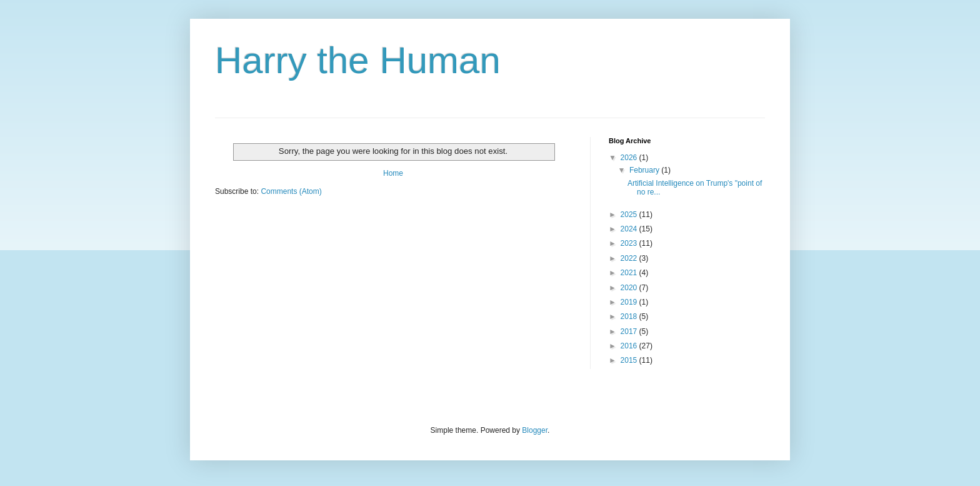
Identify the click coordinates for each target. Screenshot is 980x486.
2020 (630, 288)
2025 (630, 215)
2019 (630, 302)
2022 (630, 258)
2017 (630, 332)
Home (393, 173)
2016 (630, 346)
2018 (630, 316)
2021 (630, 273)
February (645, 170)
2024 (630, 229)
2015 (630, 360)
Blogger (535, 430)
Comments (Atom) (291, 191)
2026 (630, 158)
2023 (630, 243)
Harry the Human (358, 60)
